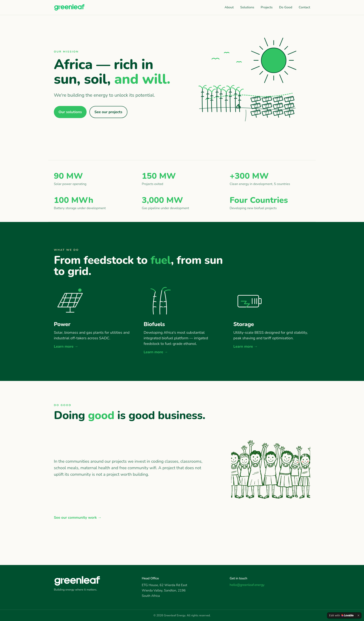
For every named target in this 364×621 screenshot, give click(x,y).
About (229, 7)
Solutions (247, 7)
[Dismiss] (358, 615)
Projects (267, 7)
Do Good (286, 7)
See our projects (108, 112)
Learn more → (66, 347)
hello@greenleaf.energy (247, 585)
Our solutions (70, 112)
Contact (304, 7)
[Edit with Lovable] (341, 615)
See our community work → (78, 518)
